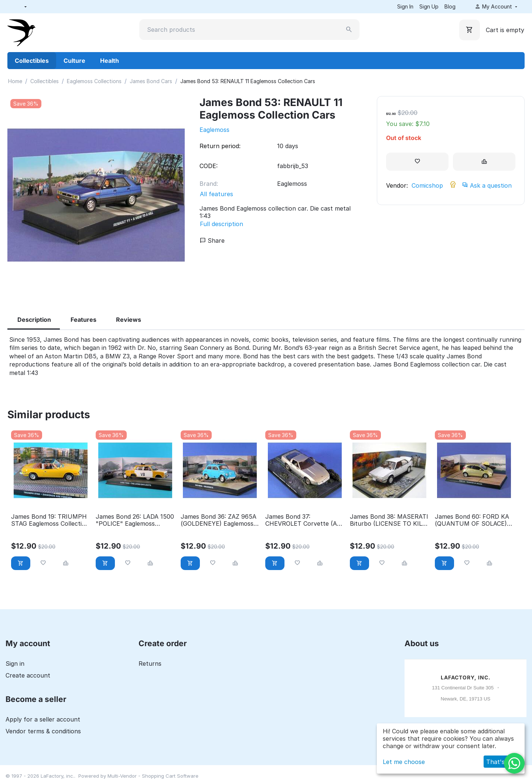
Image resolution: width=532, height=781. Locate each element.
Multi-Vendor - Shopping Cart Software (153, 776)
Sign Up (429, 6)
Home (15, 81)
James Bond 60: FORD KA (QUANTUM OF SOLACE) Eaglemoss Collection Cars (472, 520)
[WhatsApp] (514, 763)
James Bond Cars (151, 81)
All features (216, 194)
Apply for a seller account (43, 719)
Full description (221, 224)
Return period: (220, 146)
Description (34, 320)
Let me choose (404, 762)
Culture (74, 61)
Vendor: (397, 185)
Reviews (129, 320)
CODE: (209, 166)
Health (110, 61)
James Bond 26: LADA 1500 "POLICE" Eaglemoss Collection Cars (135, 520)
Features (83, 320)
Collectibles (32, 61)
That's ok (500, 762)
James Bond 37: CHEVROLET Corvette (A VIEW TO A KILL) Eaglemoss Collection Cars (303, 520)
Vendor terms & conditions (43, 731)
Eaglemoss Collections (94, 81)
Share (212, 241)
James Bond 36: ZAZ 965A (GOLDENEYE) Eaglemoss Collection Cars (219, 520)
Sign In (405, 6)
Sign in (15, 664)
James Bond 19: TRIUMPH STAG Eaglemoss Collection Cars (50, 520)
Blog (450, 6)
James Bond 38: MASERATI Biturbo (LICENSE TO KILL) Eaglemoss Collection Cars (389, 520)
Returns (150, 664)
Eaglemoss (214, 130)
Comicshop (427, 185)
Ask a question (487, 185)
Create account (28, 675)
